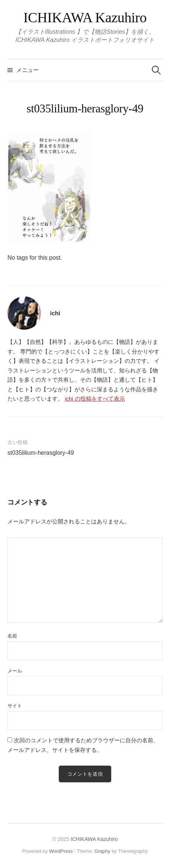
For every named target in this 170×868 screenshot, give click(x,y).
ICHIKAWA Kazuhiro (85, 17)
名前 (12, 636)
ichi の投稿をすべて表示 (95, 399)
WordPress (61, 851)
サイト (15, 706)
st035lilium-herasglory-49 (41, 453)
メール (15, 671)
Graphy (102, 851)
